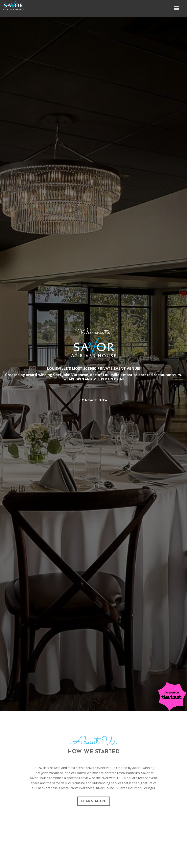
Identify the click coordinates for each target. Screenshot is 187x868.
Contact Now (94, 400)
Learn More (94, 803)
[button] (176, 9)
